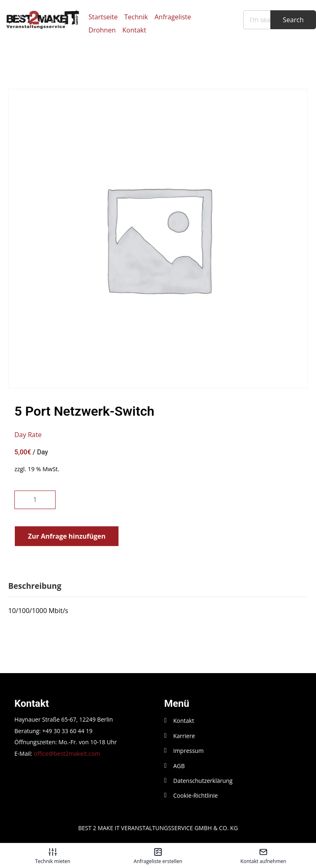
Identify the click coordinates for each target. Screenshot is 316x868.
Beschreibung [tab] (35, 586)
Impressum (188, 751)
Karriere (184, 736)
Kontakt (134, 30)
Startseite (103, 17)
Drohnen (102, 30)
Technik (136, 17)
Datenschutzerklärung (203, 781)
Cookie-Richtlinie (195, 795)
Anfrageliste (173, 17)
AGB (179, 766)
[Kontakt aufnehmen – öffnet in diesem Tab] (263, 856)
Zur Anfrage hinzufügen (67, 536)
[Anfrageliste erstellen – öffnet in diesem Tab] (158, 856)
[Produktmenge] (35, 500)
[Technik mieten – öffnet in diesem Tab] (53, 856)
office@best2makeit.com (67, 753)
